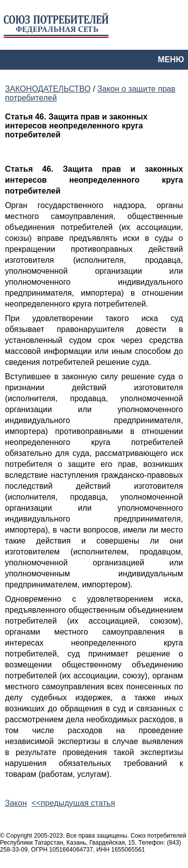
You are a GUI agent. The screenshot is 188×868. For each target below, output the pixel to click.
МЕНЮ (171, 59)
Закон (16, 803)
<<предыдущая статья (73, 803)
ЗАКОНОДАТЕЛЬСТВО (48, 89)
